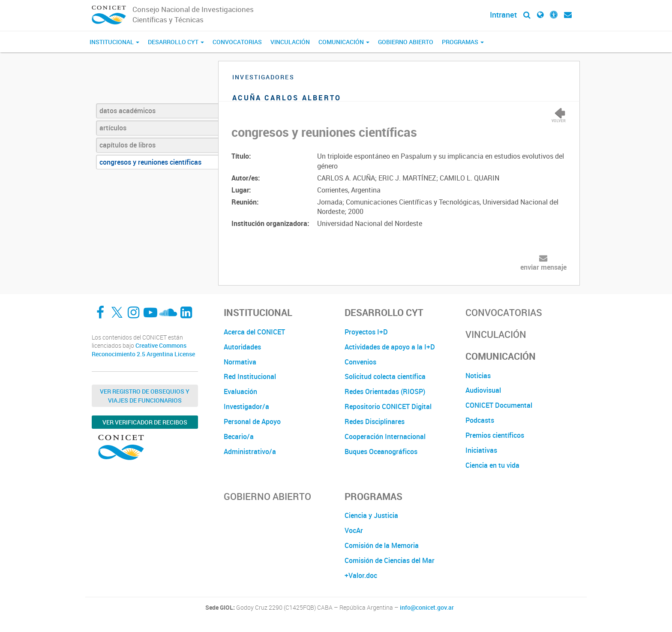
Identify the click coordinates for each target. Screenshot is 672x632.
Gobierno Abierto (406, 42)
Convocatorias (237, 42)
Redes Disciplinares (375, 421)
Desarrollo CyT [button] (176, 42)
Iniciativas (481, 450)
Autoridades (242, 347)
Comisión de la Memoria (382, 545)
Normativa (240, 362)
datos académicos (127, 111)
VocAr (354, 530)
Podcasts (480, 420)
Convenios (360, 362)
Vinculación (290, 42)
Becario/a (239, 436)
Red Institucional (250, 376)
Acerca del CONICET (254, 332)
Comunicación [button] (344, 42)
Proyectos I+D (366, 332)
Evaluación (240, 391)
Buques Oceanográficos (381, 451)
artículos (113, 128)
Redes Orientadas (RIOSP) (385, 391)
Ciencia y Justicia (371, 515)
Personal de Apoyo (252, 421)
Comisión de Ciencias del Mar (390, 560)
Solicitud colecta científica (385, 376)
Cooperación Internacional (385, 436)
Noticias (478, 376)
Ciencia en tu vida (492, 465)
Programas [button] (463, 42)
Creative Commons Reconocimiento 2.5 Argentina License (143, 350)
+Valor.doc (361, 575)
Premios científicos (495, 435)
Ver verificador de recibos (145, 422)
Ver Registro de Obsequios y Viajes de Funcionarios (145, 396)
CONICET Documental (499, 405)
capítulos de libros (127, 145)
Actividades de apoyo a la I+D (390, 347)
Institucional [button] (114, 42)
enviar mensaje (543, 267)
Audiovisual (483, 390)
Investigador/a (246, 406)
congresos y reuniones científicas (150, 162)
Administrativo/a (250, 451)
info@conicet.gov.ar (427, 608)
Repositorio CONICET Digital (388, 406)
